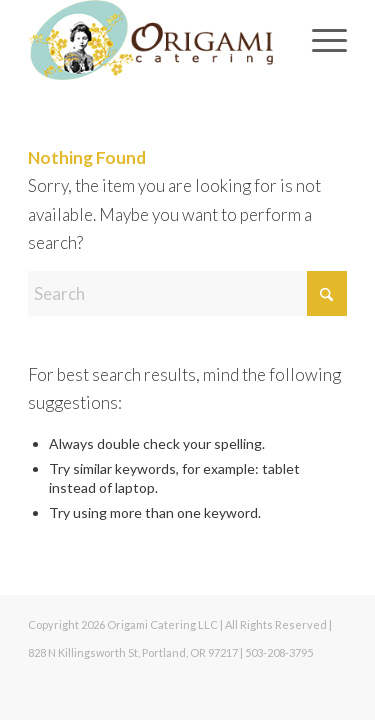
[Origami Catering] (155, 40)
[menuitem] (319, 40)
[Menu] (319, 40)
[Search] (187, 293)
